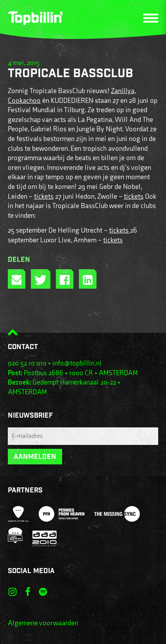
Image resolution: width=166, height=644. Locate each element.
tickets (44, 197)
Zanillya (123, 91)
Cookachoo (24, 101)
